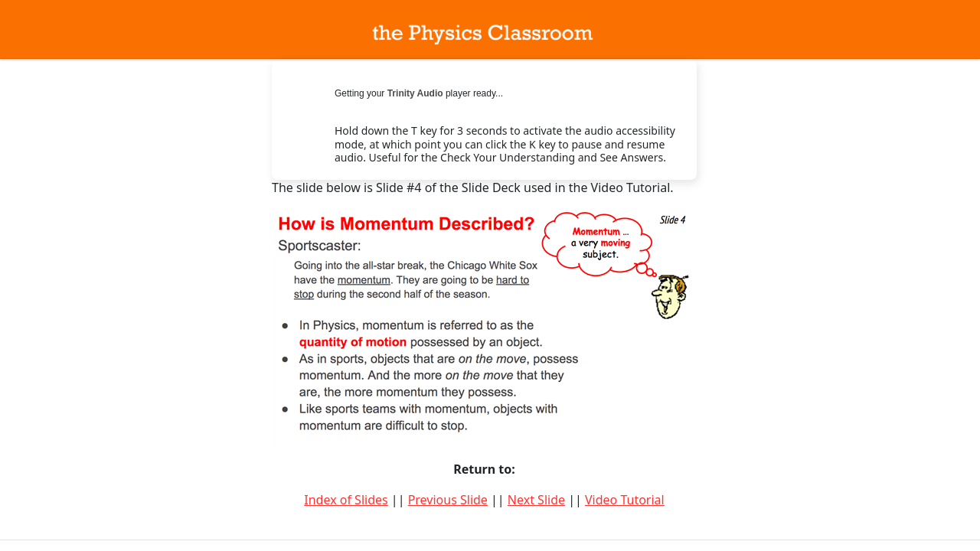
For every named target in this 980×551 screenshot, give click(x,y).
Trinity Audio (415, 93)
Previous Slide (448, 500)
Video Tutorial (625, 500)
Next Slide (536, 500)
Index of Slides (346, 500)
